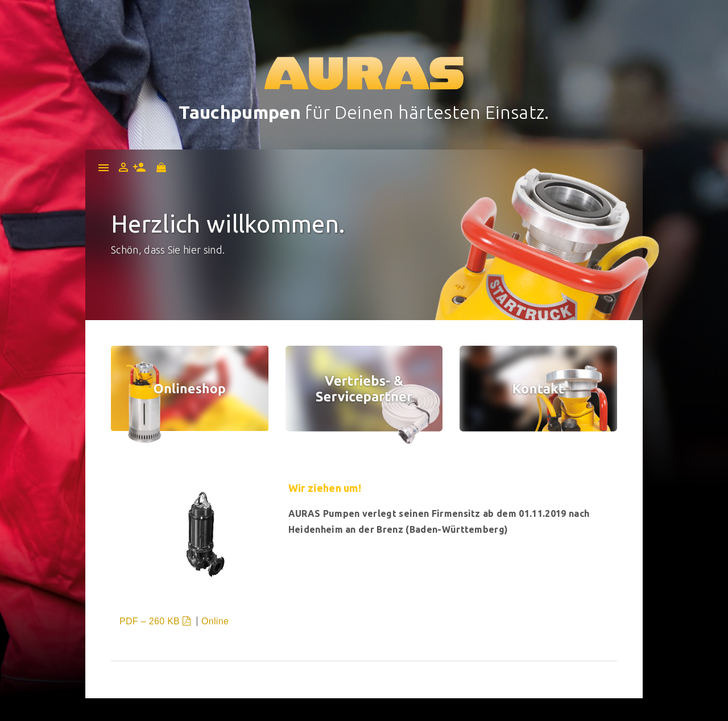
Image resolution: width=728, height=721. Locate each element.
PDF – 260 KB (156, 621)
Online (215, 621)
